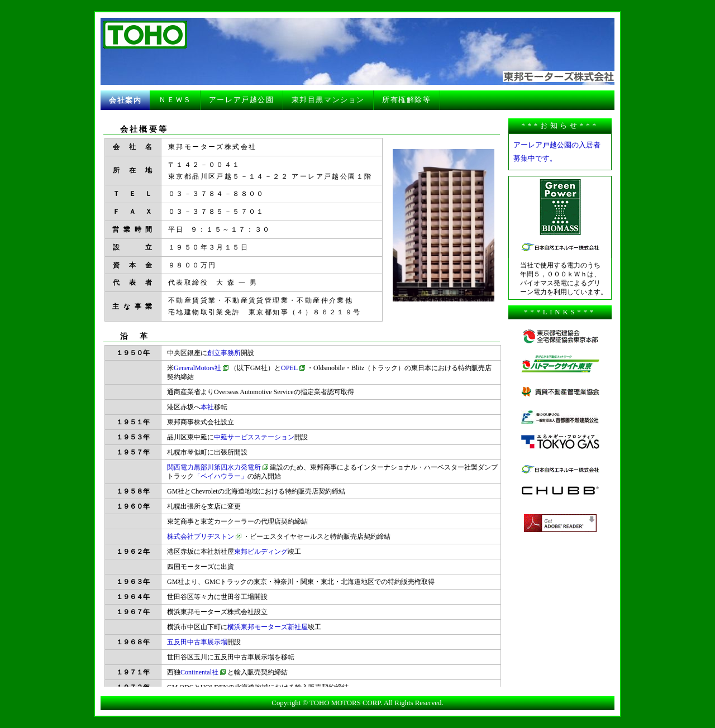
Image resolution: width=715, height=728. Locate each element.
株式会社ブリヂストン (201, 537)
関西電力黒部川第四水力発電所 (214, 467)
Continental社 (199, 672)
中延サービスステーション (254, 437)
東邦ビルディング (261, 552)
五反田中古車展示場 (197, 642)
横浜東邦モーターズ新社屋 (268, 627)
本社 (207, 407)
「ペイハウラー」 (221, 476)
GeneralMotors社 (197, 368)
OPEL (289, 368)
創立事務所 (224, 353)
